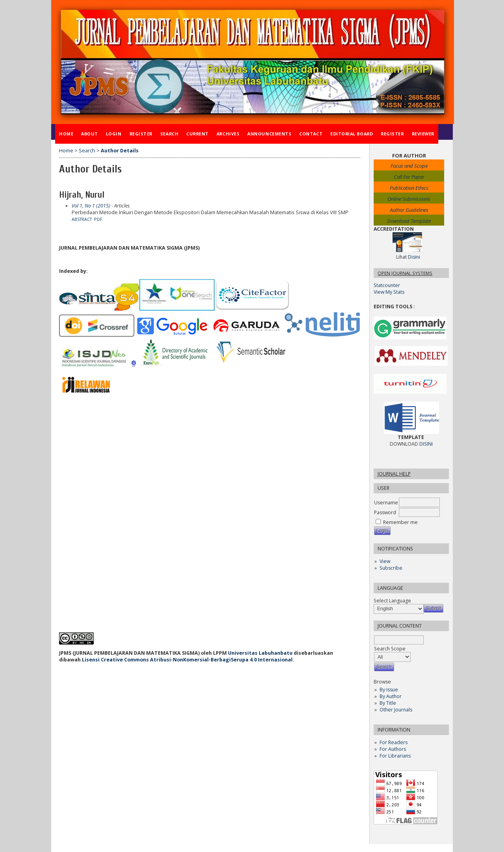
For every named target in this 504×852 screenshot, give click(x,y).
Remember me (400, 522)
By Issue (389, 690)
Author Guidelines (409, 210)
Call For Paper (409, 177)
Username (386, 503)
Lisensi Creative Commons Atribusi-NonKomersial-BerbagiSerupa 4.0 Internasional (187, 660)
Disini (414, 257)
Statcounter (387, 285)
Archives (228, 134)
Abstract (82, 219)
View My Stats (389, 292)
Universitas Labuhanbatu (260, 653)
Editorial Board (352, 134)
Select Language (392, 601)
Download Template (409, 221)
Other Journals (396, 710)
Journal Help (394, 474)
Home (66, 134)
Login (114, 134)
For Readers (394, 742)
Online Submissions (409, 199)
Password (385, 512)
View (385, 561)
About (90, 134)
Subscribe (391, 568)
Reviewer (423, 134)
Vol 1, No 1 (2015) (91, 206)
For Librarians (395, 756)
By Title (388, 703)
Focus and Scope (409, 166)
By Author (391, 696)
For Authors (393, 749)
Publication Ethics (409, 188)
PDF (98, 219)
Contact (311, 134)
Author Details (120, 151)
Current (197, 134)
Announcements (269, 134)
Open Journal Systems (405, 273)
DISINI (426, 444)
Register (141, 134)
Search (169, 134)
